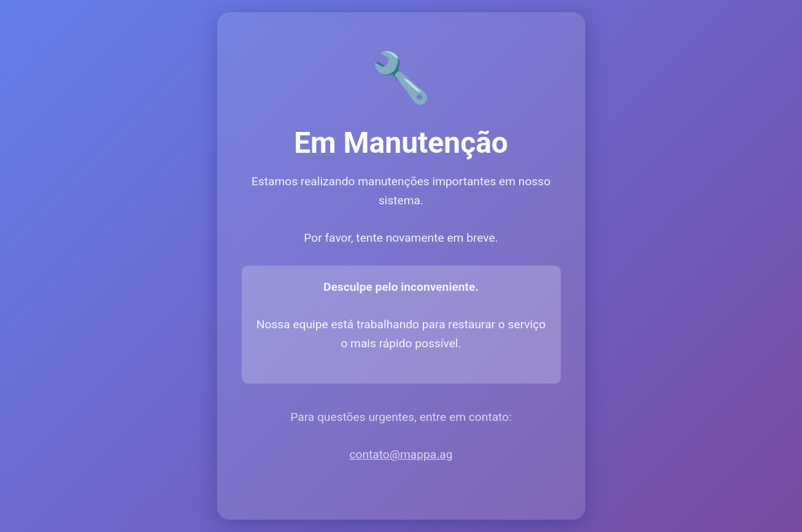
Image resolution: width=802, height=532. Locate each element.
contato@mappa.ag (401, 454)
